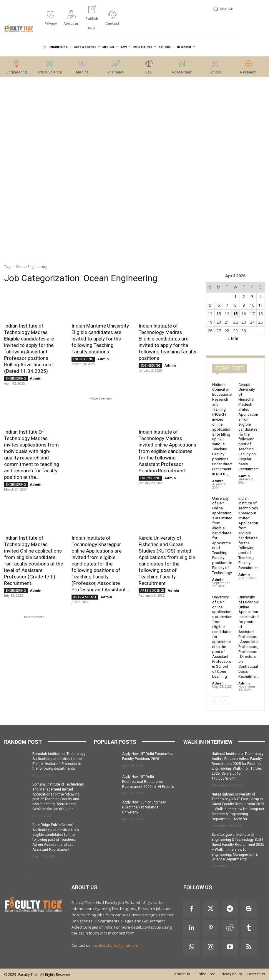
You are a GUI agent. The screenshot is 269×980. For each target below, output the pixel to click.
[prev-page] (216, 700)
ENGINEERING (16, 378)
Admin (36, 378)
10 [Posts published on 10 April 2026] (252, 305)
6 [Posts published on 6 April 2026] (219, 305)
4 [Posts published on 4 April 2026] (260, 297)
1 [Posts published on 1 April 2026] (235, 297)
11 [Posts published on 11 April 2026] (260, 305)
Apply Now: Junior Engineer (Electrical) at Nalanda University (144, 807)
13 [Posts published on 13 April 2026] (219, 314)
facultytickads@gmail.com (115, 945)
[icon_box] (51, 20)
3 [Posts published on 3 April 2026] (252, 297)
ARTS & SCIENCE (85, 597)
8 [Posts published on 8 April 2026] (235, 305)
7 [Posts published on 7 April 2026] (227, 305)
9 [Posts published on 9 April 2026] (244, 305)
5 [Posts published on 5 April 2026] (210, 305)
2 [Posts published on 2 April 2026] (244, 297)
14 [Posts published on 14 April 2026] (227, 314)
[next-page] (225, 700)
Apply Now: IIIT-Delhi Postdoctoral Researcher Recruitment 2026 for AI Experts (148, 782)
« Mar (233, 338)
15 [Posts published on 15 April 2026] (235, 314)
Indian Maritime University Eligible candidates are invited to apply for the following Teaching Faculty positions (100, 339)
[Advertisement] (34, 171)
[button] (223, 9)
